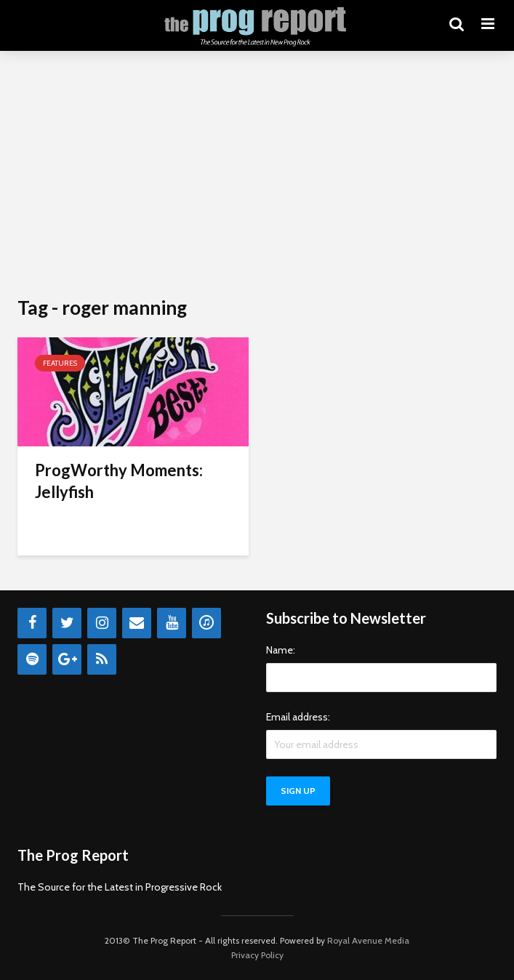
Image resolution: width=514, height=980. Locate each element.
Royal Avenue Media (368, 940)
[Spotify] (32, 659)
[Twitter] (67, 623)
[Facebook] (32, 623)
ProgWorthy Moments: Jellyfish (119, 481)
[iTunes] (206, 623)
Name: (281, 650)
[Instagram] (102, 623)
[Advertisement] (257, 174)
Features (60, 363)
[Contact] (137, 623)
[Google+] (67, 659)
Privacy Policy (257, 955)
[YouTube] (172, 623)
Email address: (298, 717)
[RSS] (102, 659)
